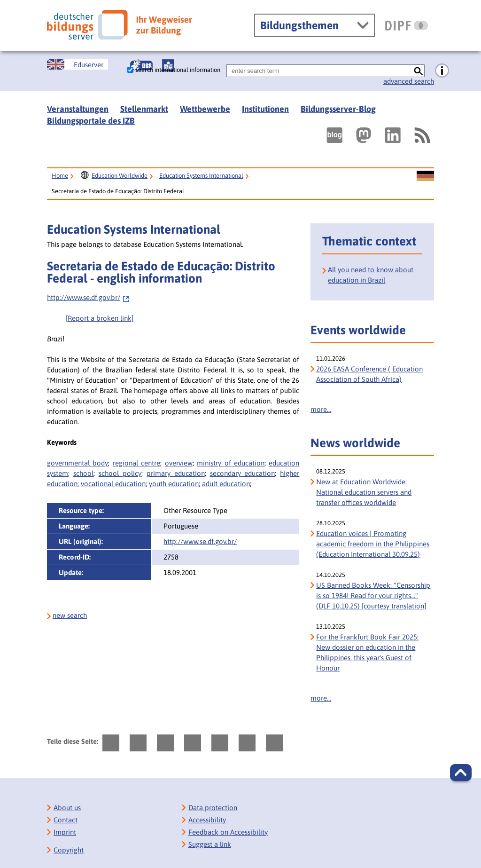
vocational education (113, 484)
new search (70, 615)
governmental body (78, 463)
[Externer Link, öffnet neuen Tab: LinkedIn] (393, 135)
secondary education (243, 473)
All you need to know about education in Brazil (371, 275)
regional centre (136, 463)
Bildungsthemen (299, 25)
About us (67, 808)
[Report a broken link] (100, 318)
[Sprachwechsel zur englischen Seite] (78, 64)
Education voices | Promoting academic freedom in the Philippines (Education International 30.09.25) (373, 544)
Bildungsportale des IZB (91, 121)
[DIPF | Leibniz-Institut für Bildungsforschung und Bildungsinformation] (407, 25)
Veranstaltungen (78, 109)
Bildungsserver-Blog (338, 109)
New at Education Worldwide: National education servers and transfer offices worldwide (364, 492)
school (83, 473)
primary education (176, 473)
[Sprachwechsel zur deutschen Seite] (425, 176)
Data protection (213, 808)
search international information (178, 70)
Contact (66, 820)
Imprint (65, 832)
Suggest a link (210, 844)
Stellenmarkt (144, 109)
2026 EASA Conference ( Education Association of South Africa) (369, 374)
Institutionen (265, 109)
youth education (174, 484)
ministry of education (231, 463)
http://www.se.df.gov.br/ (88, 297)
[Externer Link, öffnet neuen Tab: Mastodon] (364, 135)
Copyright (69, 850)
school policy (120, 473)
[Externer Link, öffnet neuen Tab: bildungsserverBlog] (334, 135)
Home (60, 176)
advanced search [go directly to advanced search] (409, 81)
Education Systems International (201, 176)
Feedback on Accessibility (228, 832)
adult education (226, 484)
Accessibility (207, 820)
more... (321, 409)
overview (179, 463)
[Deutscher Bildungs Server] (120, 25)
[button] (461, 773)
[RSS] (422, 135)
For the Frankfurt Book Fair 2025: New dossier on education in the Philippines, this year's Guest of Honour (367, 652)
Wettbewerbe (205, 109)
